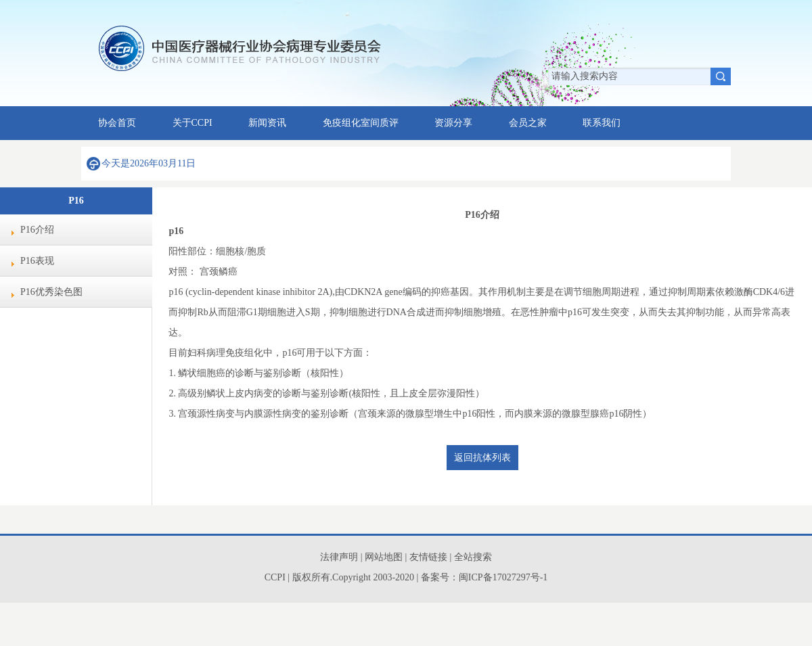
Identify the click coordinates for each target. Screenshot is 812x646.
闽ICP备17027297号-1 (503, 577)
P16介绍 (37, 230)
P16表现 (37, 261)
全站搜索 (473, 557)
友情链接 (430, 557)
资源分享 (453, 123)
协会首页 (117, 123)
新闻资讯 (267, 123)
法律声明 (339, 557)
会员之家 (528, 123)
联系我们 (602, 123)
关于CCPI (193, 123)
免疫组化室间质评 (361, 123)
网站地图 (384, 557)
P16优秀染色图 (51, 292)
